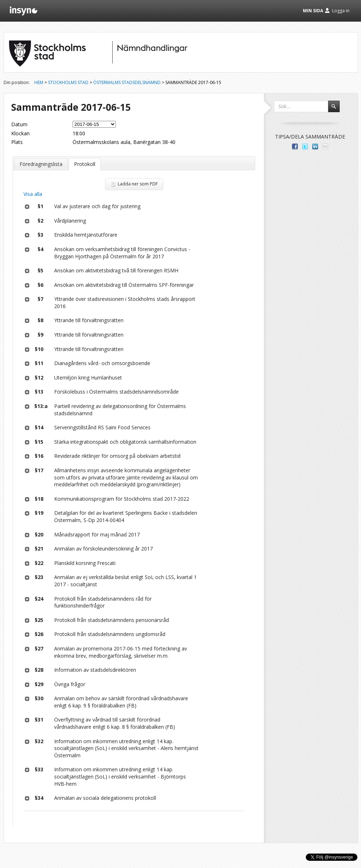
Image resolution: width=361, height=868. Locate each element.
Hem (39, 82)
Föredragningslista (41, 164)
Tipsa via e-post (325, 146)
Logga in (341, 11)
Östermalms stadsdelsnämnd (127, 82)
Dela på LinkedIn (315, 146)
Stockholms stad (68, 82)
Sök (337, 110)
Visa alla (33, 194)
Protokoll (85, 164)
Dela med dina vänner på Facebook (295, 146)
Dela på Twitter (305, 146)
